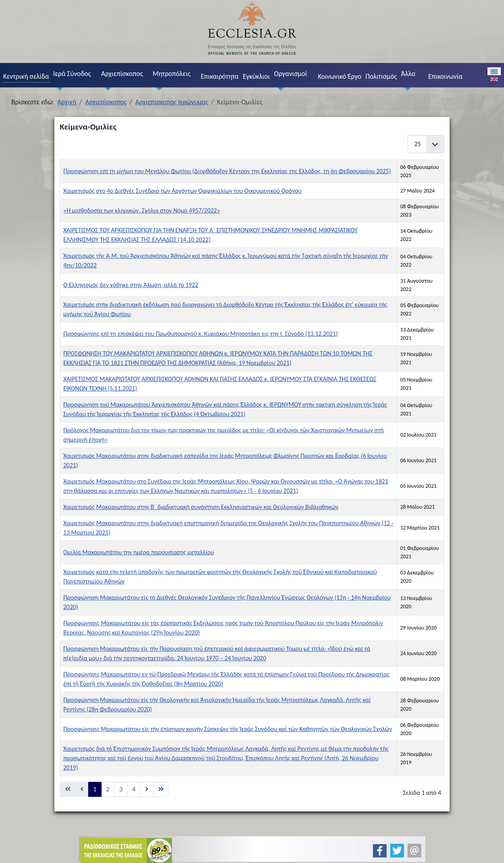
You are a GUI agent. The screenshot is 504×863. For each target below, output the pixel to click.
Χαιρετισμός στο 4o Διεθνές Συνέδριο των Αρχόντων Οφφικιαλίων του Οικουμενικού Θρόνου (183, 191)
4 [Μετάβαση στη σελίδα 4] (134, 789)
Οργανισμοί (291, 74)
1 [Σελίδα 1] (95, 789)
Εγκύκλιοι (257, 76)
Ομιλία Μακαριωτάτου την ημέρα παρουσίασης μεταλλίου (139, 552)
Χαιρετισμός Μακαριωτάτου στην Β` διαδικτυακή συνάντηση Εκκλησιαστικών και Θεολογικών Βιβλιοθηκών (201, 507)
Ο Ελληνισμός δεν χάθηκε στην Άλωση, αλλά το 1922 (131, 285)
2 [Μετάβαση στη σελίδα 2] (108, 789)
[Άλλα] (406, 89)
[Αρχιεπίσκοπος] (106, 89)
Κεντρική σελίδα (26, 76)
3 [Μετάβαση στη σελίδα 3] (121, 789)
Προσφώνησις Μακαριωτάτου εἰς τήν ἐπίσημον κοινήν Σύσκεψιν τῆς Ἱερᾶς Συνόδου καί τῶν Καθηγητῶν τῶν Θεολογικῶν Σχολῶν (228, 729)
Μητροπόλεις (172, 74)
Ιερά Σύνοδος (72, 74)
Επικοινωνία (445, 76)
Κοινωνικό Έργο (339, 76)
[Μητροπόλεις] (157, 89)
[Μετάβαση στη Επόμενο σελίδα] (147, 789)
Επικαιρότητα (220, 76)
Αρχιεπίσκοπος (122, 74)
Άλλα (408, 74)
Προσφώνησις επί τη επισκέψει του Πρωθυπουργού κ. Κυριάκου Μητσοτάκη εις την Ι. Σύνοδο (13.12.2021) (201, 334)
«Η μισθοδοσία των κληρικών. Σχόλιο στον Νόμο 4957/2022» (142, 210)
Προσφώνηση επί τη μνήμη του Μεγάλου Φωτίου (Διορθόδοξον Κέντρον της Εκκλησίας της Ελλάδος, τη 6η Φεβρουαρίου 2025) (227, 171)
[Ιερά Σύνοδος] (58, 89)
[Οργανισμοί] (279, 89)
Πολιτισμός (381, 76)
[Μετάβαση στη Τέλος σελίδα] (161, 789)
